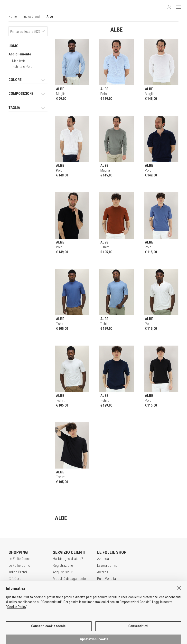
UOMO (14, 46)
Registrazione (63, 566)
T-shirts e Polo (22, 67)
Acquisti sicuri (63, 572)
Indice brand (32, 17)
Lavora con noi (108, 566)
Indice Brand (18, 572)
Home (13, 17)
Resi (56, 585)
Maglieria (19, 61)
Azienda (103, 559)
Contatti (103, 585)
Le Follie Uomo (19, 566)
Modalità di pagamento (69, 579)
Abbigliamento (20, 54)
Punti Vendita (107, 579)
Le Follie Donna (19, 559)
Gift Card (15, 579)
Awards (103, 572)
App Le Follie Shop (22, 585)
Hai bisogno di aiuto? (68, 559)
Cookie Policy (17, 640)
